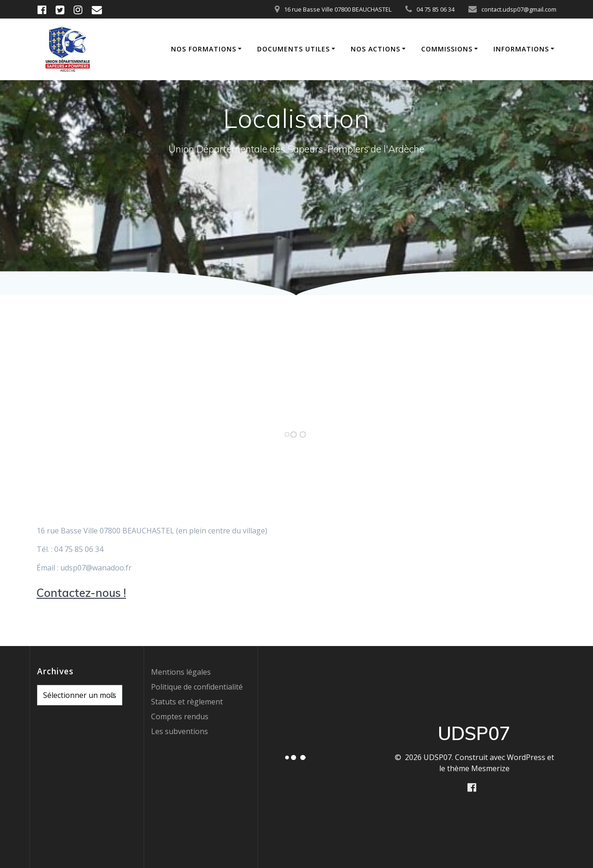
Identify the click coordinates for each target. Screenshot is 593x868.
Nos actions (375, 49)
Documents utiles (293, 49)
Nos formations (204, 49)
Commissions (447, 49)
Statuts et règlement (187, 702)
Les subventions (180, 731)
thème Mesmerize (478, 768)
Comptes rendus (180, 716)
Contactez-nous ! (81, 593)
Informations (521, 49)
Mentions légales (181, 672)
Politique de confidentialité (197, 687)
